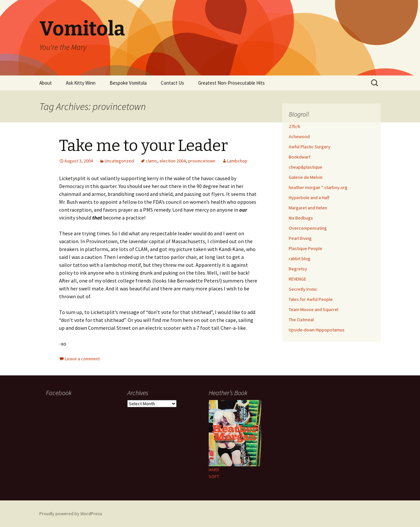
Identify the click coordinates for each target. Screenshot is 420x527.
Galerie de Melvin (306, 177)
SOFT (214, 476)
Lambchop (237, 161)
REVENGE (297, 279)
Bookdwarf (300, 157)
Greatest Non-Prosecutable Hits (231, 83)
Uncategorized (119, 161)
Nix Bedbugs (301, 218)
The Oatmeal (301, 320)
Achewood (299, 137)
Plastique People (305, 248)
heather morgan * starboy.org (318, 187)
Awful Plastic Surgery (310, 147)
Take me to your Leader (143, 146)
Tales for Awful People (311, 299)
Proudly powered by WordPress (71, 514)
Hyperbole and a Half (309, 198)
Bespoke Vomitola (128, 83)
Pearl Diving (300, 238)
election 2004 (173, 161)
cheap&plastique (305, 167)
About (46, 83)
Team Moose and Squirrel (314, 309)
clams (151, 161)
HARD (214, 470)
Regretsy (298, 269)
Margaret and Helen (308, 208)
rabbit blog (300, 259)
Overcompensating (308, 228)
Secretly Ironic (303, 289)
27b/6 (294, 126)
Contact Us (172, 83)
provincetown (202, 161)
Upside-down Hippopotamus (317, 330)
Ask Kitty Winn (81, 83)
